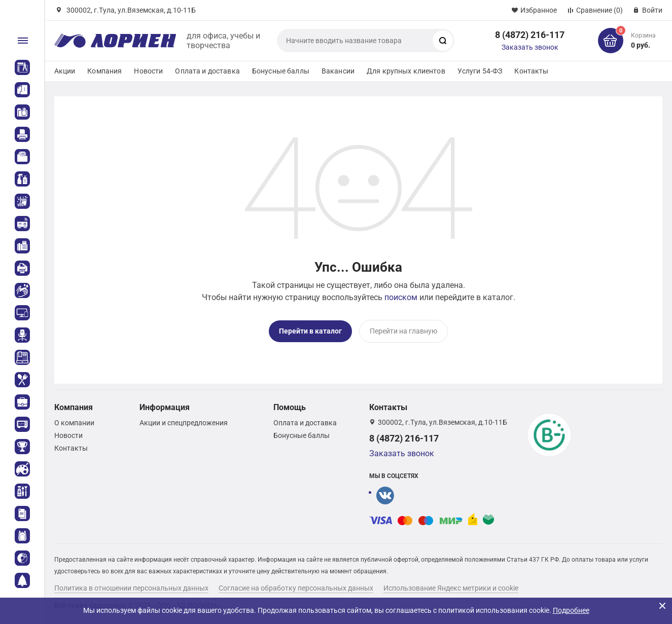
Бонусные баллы (281, 71)
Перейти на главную (403, 331)
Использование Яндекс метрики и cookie (451, 588)
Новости (148, 71)
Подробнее (571, 610)
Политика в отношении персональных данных (131, 588)
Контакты (531, 71)
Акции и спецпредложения (184, 423)
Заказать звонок (530, 47)
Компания (104, 71)
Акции (65, 71)
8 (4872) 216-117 (530, 35)
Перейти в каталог (310, 331)
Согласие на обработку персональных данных (296, 588)
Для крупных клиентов (406, 71)
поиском (401, 297)
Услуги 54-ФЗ (480, 71)
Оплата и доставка (207, 71)
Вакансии (338, 71)
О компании (74, 423)
